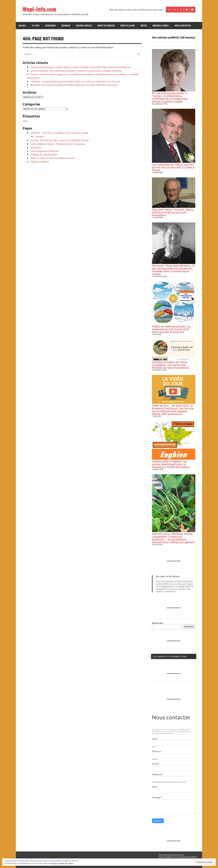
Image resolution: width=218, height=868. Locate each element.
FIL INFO (36, 26)
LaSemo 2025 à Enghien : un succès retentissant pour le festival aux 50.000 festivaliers (171, 464)
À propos (39, 136)
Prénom (156, 751)
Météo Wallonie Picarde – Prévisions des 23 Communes (58, 144)
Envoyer (158, 821)
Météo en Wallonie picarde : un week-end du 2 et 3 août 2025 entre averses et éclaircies (171, 329)
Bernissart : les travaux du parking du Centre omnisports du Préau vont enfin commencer (74, 85)
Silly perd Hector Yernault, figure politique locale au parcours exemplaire (173, 212)
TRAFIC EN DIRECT (40, 162)
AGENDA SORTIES (84, 26)
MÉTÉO (144, 26)
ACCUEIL (22, 26)
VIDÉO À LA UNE (128, 26)
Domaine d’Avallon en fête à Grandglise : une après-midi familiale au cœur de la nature (170, 365)
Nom (155, 739)
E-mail (156, 764)
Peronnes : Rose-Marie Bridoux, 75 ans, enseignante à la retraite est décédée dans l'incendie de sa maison (173, 270)
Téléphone (158, 775)
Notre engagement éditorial (44, 151)
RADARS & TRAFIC (161, 26)
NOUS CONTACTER (183, 26)
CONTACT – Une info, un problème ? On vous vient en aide (59, 133)
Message (157, 798)
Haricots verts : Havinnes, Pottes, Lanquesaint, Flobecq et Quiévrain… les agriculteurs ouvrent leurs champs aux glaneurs (174, 538)
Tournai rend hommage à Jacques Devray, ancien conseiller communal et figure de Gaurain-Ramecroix (81, 67)
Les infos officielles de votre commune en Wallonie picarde (60, 140)
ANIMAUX (66, 26)
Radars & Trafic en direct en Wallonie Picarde (52, 158)
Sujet (155, 787)
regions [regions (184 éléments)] (25, 121)
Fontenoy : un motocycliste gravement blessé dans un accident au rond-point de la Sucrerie (75, 81)
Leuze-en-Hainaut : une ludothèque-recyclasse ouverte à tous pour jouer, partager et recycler (76, 71)
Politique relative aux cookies (62, 863)
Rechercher (158, 623)
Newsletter (36, 147)
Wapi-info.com (39, 9)
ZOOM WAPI (50, 26)
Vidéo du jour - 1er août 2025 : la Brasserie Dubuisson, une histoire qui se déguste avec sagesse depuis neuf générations (173, 410)
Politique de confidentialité (44, 154)
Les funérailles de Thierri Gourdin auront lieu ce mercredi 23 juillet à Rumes (173, 167)
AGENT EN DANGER (106, 26)
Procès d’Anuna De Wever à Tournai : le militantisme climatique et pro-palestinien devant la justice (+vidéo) (170, 97)
